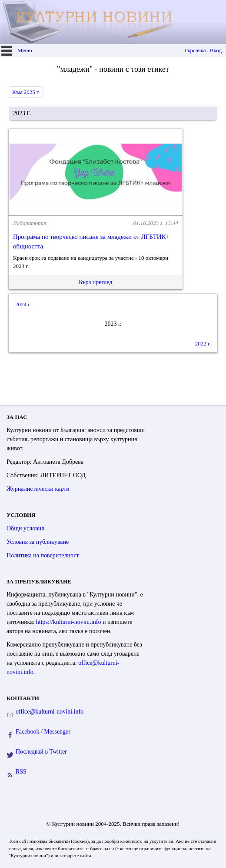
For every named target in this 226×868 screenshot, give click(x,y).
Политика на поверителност (43, 555)
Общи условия (25, 528)
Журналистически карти (38, 489)
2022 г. (203, 344)
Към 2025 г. (26, 92)
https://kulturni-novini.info (69, 622)
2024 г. (23, 304)
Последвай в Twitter (41, 752)
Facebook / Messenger (43, 732)
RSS (21, 772)
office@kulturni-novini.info (50, 712)
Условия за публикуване (38, 542)
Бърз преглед (95, 282)
